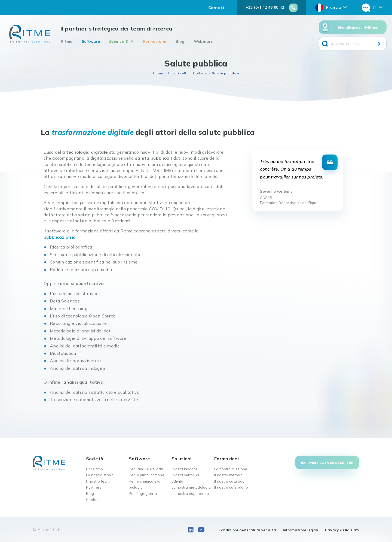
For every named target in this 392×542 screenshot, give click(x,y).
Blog (180, 41)
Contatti (217, 8)
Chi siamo (95, 469)
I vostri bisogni (184, 469)
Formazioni (226, 459)
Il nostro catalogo (229, 481)
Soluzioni (182, 459)
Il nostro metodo (228, 475)
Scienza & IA (122, 41)
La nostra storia (100, 475)
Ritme (67, 41)
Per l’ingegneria (143, 493)
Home (158, 73)
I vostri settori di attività (188, 73)
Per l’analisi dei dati (146, 469)
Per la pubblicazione (147, 475)
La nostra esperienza (190, 493)
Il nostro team (98, 481)
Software (91, 41)
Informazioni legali (301, 530)
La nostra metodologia (191, 487)
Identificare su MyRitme (358, 28)
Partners (94, 487)
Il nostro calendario (231, 487)
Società (95, 459)
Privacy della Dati (342, 530)
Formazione (155, 41)
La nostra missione (231, 469)
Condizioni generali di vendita (247, 530)
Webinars (203, 41)
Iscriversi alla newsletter (327, 463)
